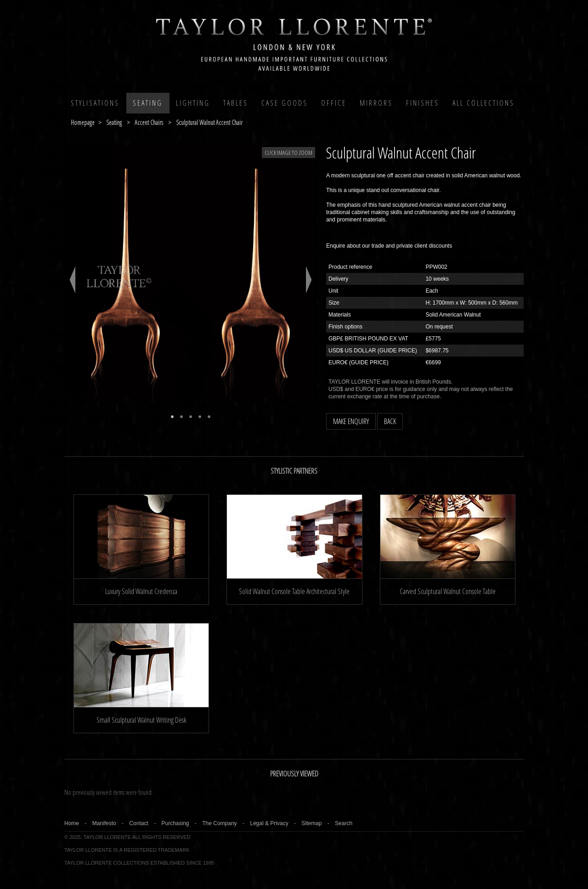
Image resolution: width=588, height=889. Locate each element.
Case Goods (285, 103)
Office (334, 103)
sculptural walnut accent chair (209, 122)
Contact (139, 823)
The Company (219, 823)
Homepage (83, 122)
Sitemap (311, 823)
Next (309, 280)
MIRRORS (376, 103)
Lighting (193, 103)
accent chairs (149, 122)
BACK (390, 421)
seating (114, 122)
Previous (72, 280)
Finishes (423, 103)
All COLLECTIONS (483, 103)
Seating (148, 103)
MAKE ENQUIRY (351, 421)
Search (344, 823)
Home (72, 823)
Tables (236, 103)
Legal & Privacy (269, 823)
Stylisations (95, 103)
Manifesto (104, 823)
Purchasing (175, 823)
